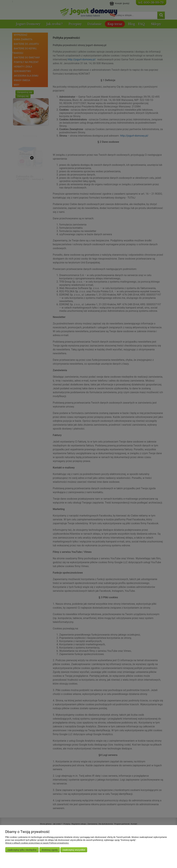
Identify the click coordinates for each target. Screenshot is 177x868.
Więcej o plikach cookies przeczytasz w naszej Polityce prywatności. (37, 843)
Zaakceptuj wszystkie (74, 850)
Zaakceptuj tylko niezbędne (22, 850)
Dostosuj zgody (50, 850)
